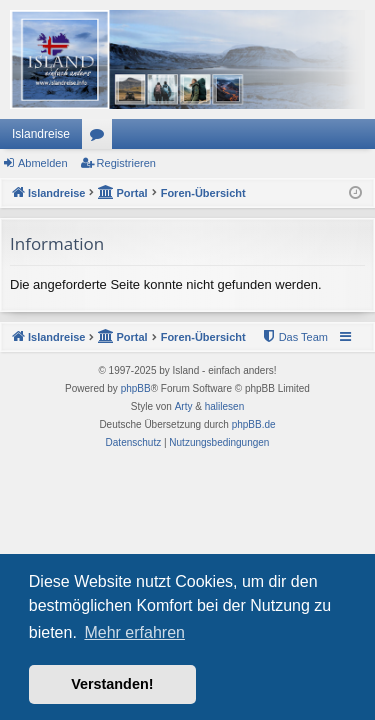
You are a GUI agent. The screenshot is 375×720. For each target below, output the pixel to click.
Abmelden (43, 163)
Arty (184, 406)
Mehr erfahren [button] (134, 632)
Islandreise (41, 134)
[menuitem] (294, 337)
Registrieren (126, 163)
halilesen (224, 406)
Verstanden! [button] (112, 684)
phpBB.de (254, 424)
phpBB (136, 388)
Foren (101, 138)
